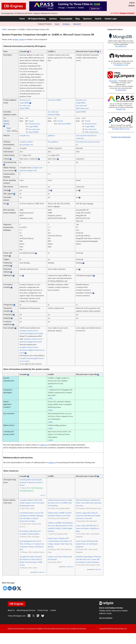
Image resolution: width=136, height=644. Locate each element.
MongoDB (77, 24)
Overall (31, 121)
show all (43, 495)
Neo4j (57, 24)
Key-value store (25, 106)
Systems (53, 19)
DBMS (4, 30)
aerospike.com (24, 136)
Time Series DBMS (54, 100)
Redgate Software (127, 13)
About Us (11, 610)
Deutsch (132, 5)
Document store (25, 100)
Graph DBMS (24, 103)
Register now (121, 109)
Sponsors (87, 19)
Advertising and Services (26, 610)
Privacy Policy (43, 610)
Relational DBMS (54, 115)
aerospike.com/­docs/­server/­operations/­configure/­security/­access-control (32, 350)
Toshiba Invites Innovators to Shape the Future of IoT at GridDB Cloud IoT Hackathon (60, 503)
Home (22, 19)
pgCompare (113, 81)
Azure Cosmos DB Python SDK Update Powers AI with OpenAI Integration (87, 544)
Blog (78, 19)
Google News (41, 572)
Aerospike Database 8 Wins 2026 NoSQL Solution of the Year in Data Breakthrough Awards (32, 503)
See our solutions (106, 618)
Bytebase (66, 24)
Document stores (34, 124)
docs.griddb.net (53, 142)
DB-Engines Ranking (37, 19)
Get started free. (121, 46)
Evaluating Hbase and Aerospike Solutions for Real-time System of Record (31, 482)
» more (50, 386)
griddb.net (51, 136)
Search (98, 19)
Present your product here (121, 137)
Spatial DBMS (25, 108)
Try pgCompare (121, 90)
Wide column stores (92, 132)
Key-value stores (34, 129)
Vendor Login (111, 19)
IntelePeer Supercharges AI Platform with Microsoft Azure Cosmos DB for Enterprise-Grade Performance (89, 559)
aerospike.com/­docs (26, 142)
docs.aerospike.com (26, 145)
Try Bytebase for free (121, 65)
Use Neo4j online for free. (121, 129)
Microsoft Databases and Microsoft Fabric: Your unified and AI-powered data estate (89, 503)
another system (18, 40)
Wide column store (82, 108)
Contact (53, 610)
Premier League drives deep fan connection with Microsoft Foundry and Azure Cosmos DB (88, 516)
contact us (43, 445)
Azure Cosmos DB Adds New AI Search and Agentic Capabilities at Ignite (88, 528)
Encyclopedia (66, 19)
